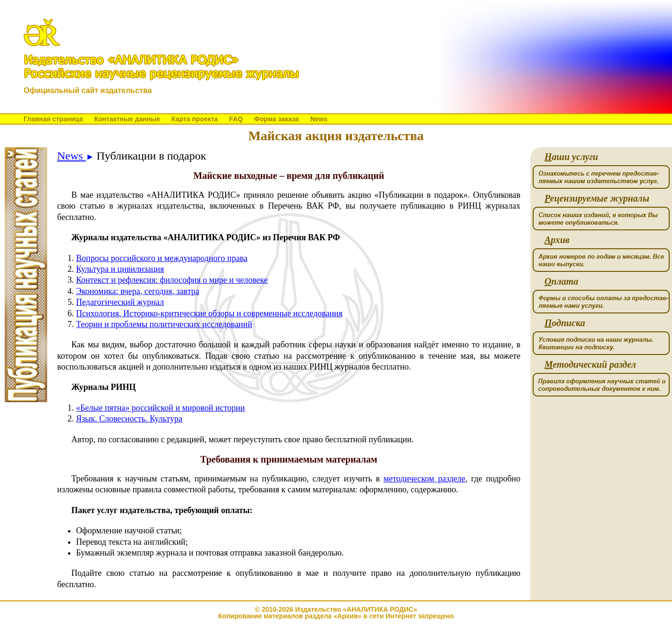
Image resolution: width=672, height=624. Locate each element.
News (319, 119)
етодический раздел (590, 365)
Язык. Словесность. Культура (129, 419)
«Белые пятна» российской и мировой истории (161, 408)
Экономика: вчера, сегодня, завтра (138, 291)
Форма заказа (276, 119)
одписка (565, 323)
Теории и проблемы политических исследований (164, 324)
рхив (557, 240)
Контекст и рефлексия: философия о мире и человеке (172, 280)
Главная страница (53, 119)
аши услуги (571, 157)
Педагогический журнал (120, 302)
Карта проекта (195, 119)
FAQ (236, 119)
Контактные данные (127, 119)
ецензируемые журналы (597, 198)
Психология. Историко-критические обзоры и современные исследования (209, 313)
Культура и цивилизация (120, 269)
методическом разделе (424, 479)
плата (561, 282)
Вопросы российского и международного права (162, 258)
